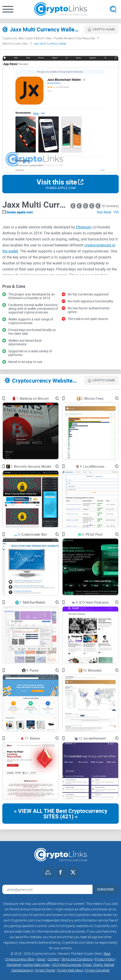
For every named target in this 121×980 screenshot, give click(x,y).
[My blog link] (48, 872)
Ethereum (84, 227)
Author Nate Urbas (37, 965)
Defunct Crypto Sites (15, 43)
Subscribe (106, 889)
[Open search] (113, 9)
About (41, 959)
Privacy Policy (105, 959)
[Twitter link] (73, 872)
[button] (8, 9)
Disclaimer (14, 965)
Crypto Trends (45, 970)
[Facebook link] (60, 872)
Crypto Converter (97, 970)
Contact (53, 959)
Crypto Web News (70, 970)
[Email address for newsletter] (47, 889)
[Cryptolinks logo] (61, 9)
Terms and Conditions (77, 959)
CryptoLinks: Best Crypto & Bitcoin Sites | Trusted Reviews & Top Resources (49, 38)
